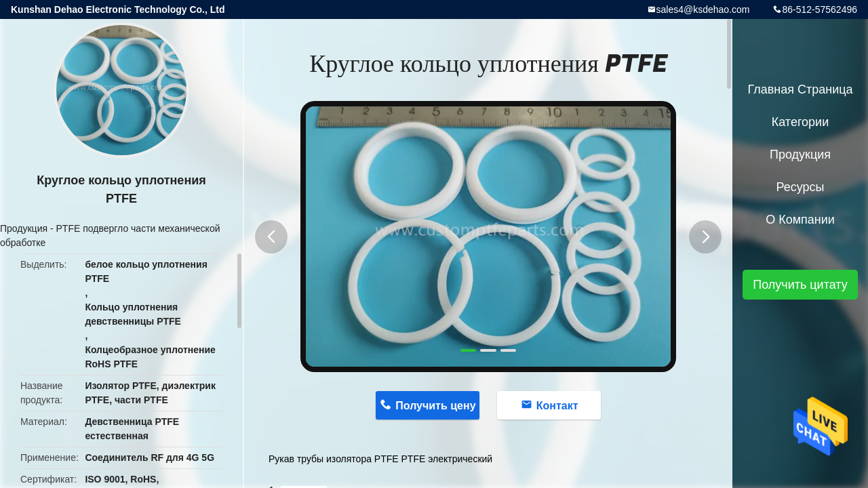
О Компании (800, 220)
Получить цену (435, 406)
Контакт (557, 406)
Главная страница (800, 89)
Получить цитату (800, 285)
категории (800, 122)
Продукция (24, 228)
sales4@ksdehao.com (703, 9)
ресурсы (801, 187)
